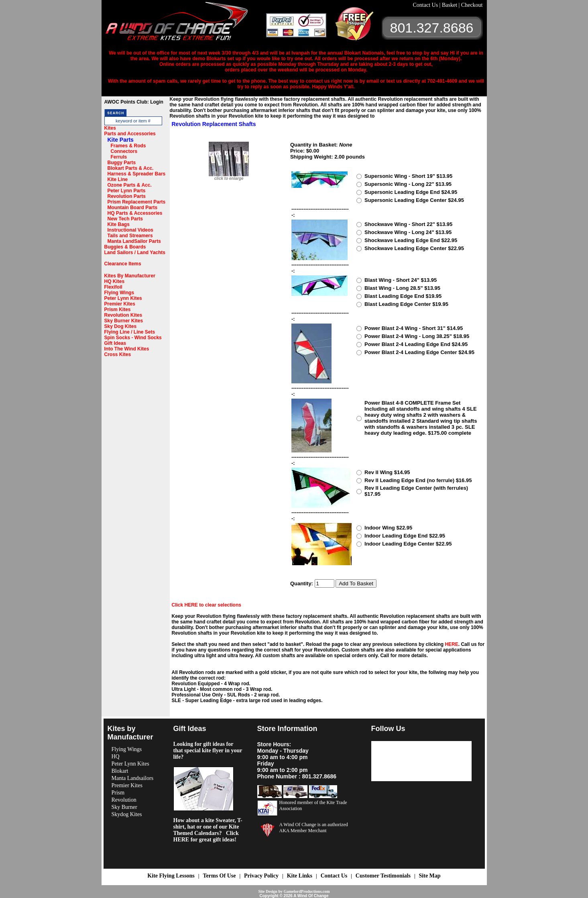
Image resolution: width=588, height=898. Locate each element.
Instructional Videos (130, 230)
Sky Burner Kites (124, 321)
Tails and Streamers (130, 236)
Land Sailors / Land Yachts (135, 252)
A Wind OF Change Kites (186, 24)
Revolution (124, 800)
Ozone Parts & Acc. (130, 185)
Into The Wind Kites (127, 349)
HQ (116, 756)
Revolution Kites (123, 315)
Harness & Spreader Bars (137, 174)
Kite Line (118, 179)
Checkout (472, 5)
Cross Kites (118, 354)
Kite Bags (119, 224)
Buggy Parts (122, 163)
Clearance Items (123, 264)
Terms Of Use (219, 876)
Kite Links (300, 876)
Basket (450, 5)
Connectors (124, 151)
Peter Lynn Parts (127, 191)
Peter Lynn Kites (123, 298)
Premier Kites (120, 304)
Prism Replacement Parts (137, 202)
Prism (118, 793)
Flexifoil (113, 287)
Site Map (430, 876)
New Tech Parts (125, 219)
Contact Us (426, 5)
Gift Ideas (115, 343)
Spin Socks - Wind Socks (133, 338)
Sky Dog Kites (121, 326)
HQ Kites (115, 281)
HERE (451, 644)
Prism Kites (118, 310)
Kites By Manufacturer (130, 276)
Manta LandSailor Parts (134, 241)
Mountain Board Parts (133, 208)
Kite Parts (121, 140)
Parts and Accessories (130, 134)
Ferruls (119, 157)
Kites (110, 128)
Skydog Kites (127, 814)
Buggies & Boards (125, 247)
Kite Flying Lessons (171, 876)
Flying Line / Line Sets (130, 332)
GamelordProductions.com (306, 891)
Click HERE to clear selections (207, 605)
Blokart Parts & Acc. (131, 168)
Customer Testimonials (383, 876)
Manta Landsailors (133, 778)
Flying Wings (119, 293)
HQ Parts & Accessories (135, 213)
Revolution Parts (127, 196)
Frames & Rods (128, 146)
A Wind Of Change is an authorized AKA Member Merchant (314, 828)
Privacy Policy (261, 876)
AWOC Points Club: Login (134, 102)
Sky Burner (124, 807)
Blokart (120, 771)
